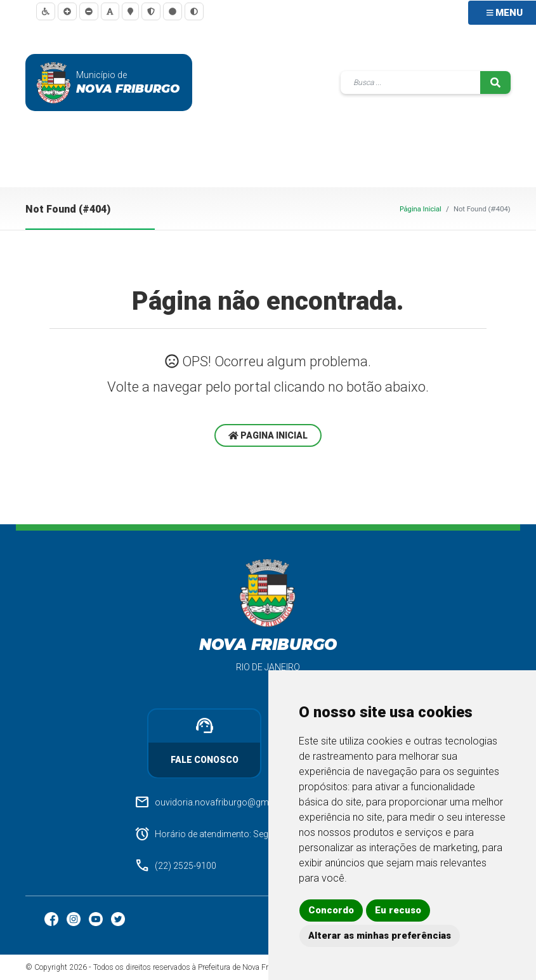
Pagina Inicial (268, 435)
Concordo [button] (331, 910)
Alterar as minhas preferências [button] (380, 936)
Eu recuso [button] (398, 910)
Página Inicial (421, 209)
